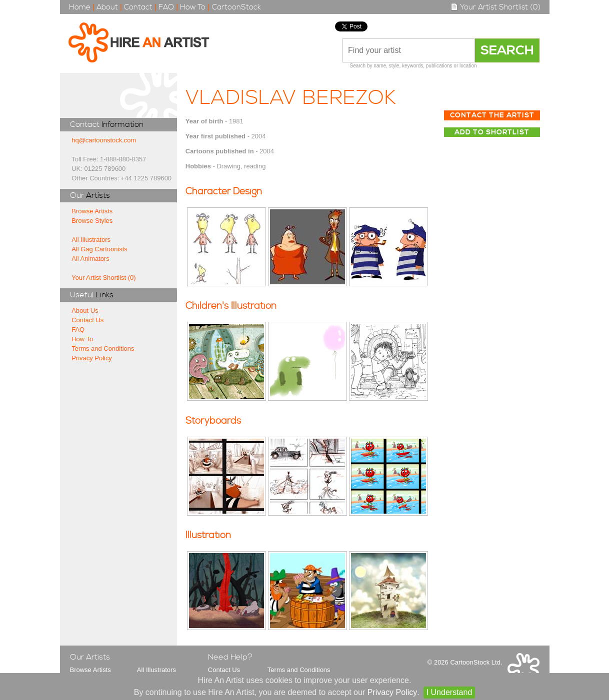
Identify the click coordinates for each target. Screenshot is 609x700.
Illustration (208, 535)
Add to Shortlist (492, 132)
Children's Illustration (231, 306)
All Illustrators (91, 240)
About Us (85, 311)
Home (80, 7)
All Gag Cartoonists (99, 249)
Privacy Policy (92, 358)
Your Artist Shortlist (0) (495, 7)
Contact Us (87, 320)
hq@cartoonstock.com (104, 140)
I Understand (449, 692)
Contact (138, 7)
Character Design (224, 192)
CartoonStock (236, 7)
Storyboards (213, 421)
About (107, 7)
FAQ (166, 7)
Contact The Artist (492, 115)
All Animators (90, 259)
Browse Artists (92, 211)
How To (193, 7)
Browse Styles (92, 221)
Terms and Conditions (103, 349)
